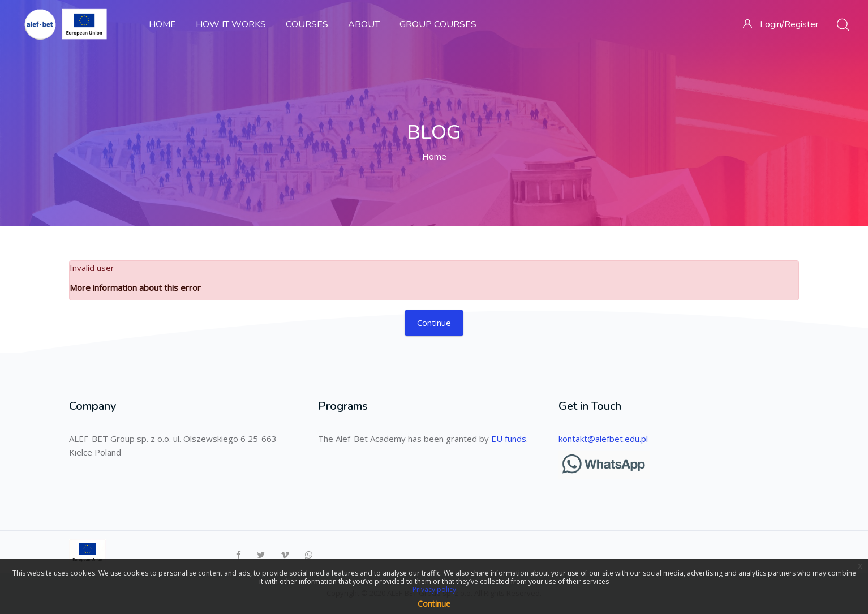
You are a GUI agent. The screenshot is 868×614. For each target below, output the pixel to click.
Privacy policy (434, 589)
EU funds (509, 439)
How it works (231, 24)
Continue (434, 323)
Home (162, 24)
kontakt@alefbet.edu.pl (603, 439)
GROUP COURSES (438, 24)
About (364, 24)
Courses (307, 24)
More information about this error (135, 287)
